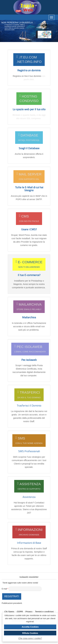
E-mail (5, 589)
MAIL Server (29, 177)
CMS (29, 219)
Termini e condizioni (45, 612)
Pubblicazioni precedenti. (12, 603)
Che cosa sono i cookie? (30, 638)
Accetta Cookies (30, 627)
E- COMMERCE (29, 264)
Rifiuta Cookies (30, 633)
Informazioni (29, 532)
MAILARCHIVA (29, 307)
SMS (29, 441)
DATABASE (29, 138)
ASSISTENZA (29, 486)
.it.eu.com (29, 60)
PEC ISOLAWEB (30, 349)
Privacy (29, 612)
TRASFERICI (29, 395)
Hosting (29, 99)
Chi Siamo (10, 612)
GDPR (20, 612)
